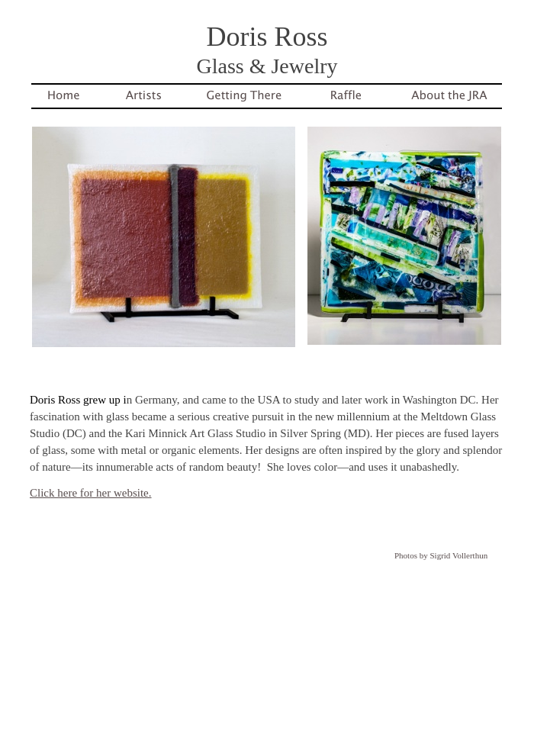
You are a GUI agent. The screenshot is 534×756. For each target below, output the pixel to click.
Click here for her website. (91, 493)
